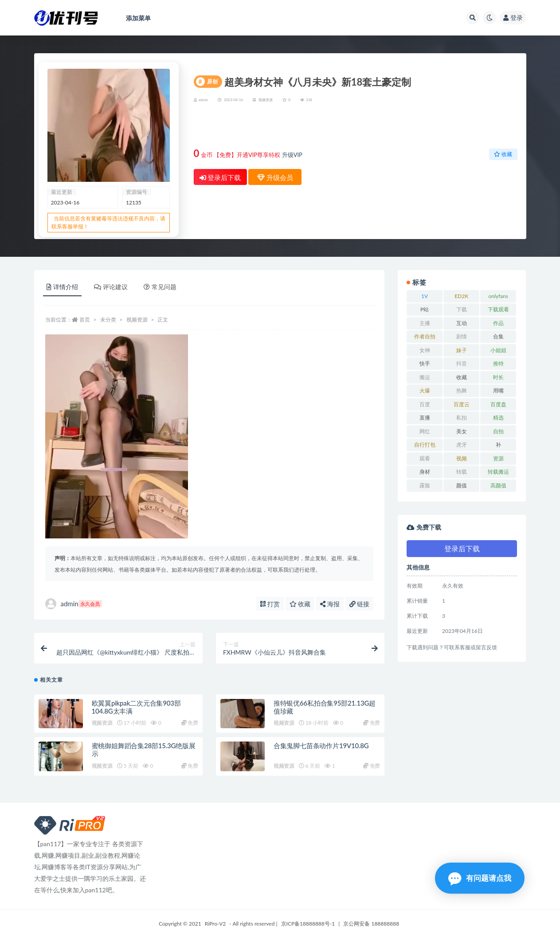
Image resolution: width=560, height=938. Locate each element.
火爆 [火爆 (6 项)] (425, 391)
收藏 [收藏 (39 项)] (462, 377)
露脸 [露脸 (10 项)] (425, 485)
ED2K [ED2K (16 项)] (461, 296)
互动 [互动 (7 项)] (462, 323)
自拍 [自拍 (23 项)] (498, 431)
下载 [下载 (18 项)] (462, 309)
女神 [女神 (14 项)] (425, 350)
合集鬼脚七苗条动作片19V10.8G (321, 746)
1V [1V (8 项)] (425, 296)
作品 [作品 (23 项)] (498, 323)
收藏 (503, 154)
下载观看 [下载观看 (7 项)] (498, 309)
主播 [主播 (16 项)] (425, 323)
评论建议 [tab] (111, 287)
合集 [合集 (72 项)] (498, 336)
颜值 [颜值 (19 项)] (462, 485)
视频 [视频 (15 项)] (462, 458)
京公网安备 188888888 (371, 924)
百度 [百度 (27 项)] (425, 404)
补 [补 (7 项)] (498, 445)
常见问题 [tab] (160, 287)
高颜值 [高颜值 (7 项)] (498, 485)
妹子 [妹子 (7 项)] (462, 350)
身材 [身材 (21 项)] (425, 472)
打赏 (270, 604)
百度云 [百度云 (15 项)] (462, 404)
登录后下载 (220, 177)
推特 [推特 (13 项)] (498, 363)
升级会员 (489, 127)
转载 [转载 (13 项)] (462, 472)
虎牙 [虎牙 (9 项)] (462, 445)
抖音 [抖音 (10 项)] (462, 363)
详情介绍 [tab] (62, 287)
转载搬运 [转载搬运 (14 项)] (498, 472)
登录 (513, 18)
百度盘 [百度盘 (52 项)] (498, 404)
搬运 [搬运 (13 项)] (425, 377)
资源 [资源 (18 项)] (498, 458)
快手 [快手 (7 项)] (425, 363)
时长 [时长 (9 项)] (498, 377)
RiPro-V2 (215, 924)
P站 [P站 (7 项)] (425, 309)
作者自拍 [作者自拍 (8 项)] (425, 336)
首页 (85, 320)
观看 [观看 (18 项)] (425, 458)
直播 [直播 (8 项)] (425, 418)
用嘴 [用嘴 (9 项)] (498, 391)
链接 (360, 604)
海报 (330, 604)
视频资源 (266, 100)
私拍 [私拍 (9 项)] (462, 418)
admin (74, 604)
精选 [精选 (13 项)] (498, 418)
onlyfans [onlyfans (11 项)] (498, 296)
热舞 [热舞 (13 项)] (462, 391)
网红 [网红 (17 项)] (425, 431)
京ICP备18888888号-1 (308, 924)
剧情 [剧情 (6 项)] (462, 336)
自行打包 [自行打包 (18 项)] (425, 445)
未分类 (108, 320)
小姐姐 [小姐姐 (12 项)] (498, 350)
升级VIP (292, 155)
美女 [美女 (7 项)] (462, 431)
